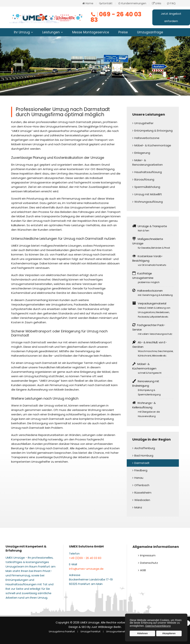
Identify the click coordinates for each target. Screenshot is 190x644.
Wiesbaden (142, 500)
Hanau (139, 478)
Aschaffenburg (145, 448)
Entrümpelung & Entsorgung (153, 131)
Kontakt (106, 3)
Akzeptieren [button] (169, 633)
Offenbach (142, 485)
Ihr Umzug (22, 32)
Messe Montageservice (91, 32)
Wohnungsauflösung (149, 202)
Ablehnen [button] (142, 633)
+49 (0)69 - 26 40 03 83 (85, 558)
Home (88, 3)
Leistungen (51, 32)
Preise (123, 32)
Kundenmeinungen (132, 3)
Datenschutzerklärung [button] (158, 626)
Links (157, 3)
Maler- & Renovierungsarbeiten (148, 162)
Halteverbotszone (147, 138)
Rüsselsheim (143, 493)
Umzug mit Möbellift (148, 194)
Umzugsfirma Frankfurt (62, 631)
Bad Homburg (144, 455)
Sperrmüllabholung (147, 187)
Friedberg (141, 470)
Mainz (138, 507)
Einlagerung (142, 153)
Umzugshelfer (144, 123)
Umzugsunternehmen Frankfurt (124, 631)
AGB (143, 570)
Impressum (148, 555)
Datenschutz (149, 563)
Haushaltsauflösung (148, 172)
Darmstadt (142, 463)
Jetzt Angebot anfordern (171, 17)
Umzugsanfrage (150, 32)
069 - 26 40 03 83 (116, 17)
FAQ (171, 3)
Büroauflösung (144, 179)
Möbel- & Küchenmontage (153, 145)
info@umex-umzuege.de (86, 569)
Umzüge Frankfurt (90, 631)
